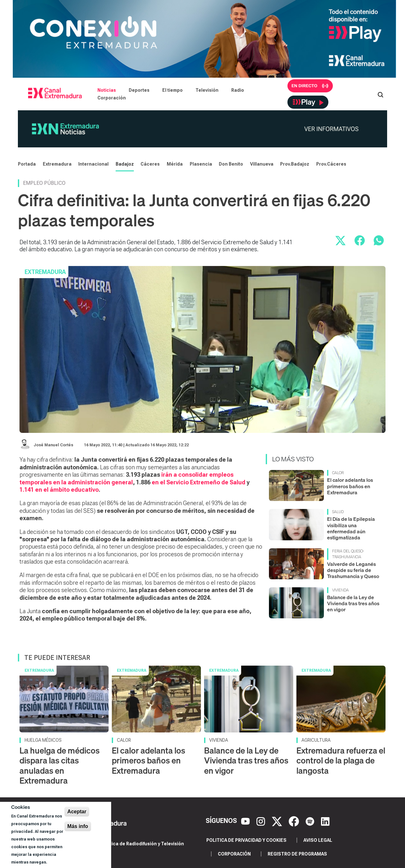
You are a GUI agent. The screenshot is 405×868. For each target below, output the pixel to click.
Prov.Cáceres (331, 164)
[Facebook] (295, 821)
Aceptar (77, 812)
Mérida (175, 164)
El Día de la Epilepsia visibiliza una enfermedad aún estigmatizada (351, 528)
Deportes (139, 90)
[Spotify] (311, 821)
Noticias (107, 90)
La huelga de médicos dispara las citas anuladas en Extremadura (60, 766)
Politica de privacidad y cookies (246, 840)
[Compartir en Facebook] (360, 240)
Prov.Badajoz (295, 164)
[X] (278, 821)
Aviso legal (318, 840)
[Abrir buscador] (380, 94)
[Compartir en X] (340, 240)
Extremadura (57, 164)
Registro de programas (297, 854)
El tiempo (172, 90)
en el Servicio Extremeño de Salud (198, 482)
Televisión (207, 90)
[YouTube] (246, 821)
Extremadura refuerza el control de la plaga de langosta (341, 760)
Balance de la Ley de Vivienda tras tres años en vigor (353, 603)
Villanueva (262, 164)
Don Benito (231, 164)
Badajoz (125, 164)
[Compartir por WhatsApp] (379, 240)
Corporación (112, 98)
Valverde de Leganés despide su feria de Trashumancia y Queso (353, 570)
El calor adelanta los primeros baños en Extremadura (350, 486)
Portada (27, 164)
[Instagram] (262, 821)
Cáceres (150, 164)
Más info (78, 826)
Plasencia (201, 164)
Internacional (93, 164)
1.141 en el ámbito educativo (59, 490)
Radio (238, 90)
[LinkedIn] (325, 821)
